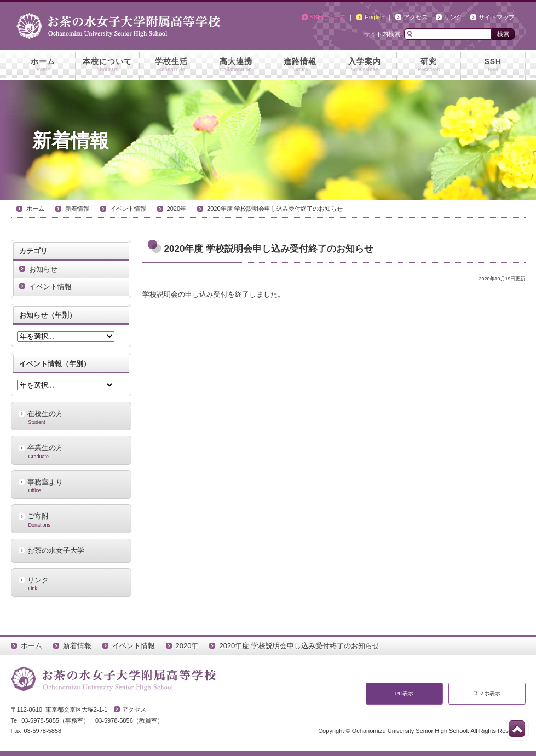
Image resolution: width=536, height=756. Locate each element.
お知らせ (43, 269)
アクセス (416, 17)
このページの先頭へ (517, 729)
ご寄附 (71, 520)
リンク (453, 17)
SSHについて (328, 17)
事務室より (71, 486)
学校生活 (171, 65)
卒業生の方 (71, 451)
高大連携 (236, 65)
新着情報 (77, 209)
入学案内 (364, 65)
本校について (107, 65)
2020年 (177, 209)
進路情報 (300, 65)
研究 (429, 65)
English (374, 17)
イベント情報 (128, 209)
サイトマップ (497, 17)
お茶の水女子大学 (56, 550)
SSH (493, 65)
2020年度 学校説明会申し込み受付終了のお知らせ (275, 209)
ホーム (43, 65)
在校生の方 (71, 417)
